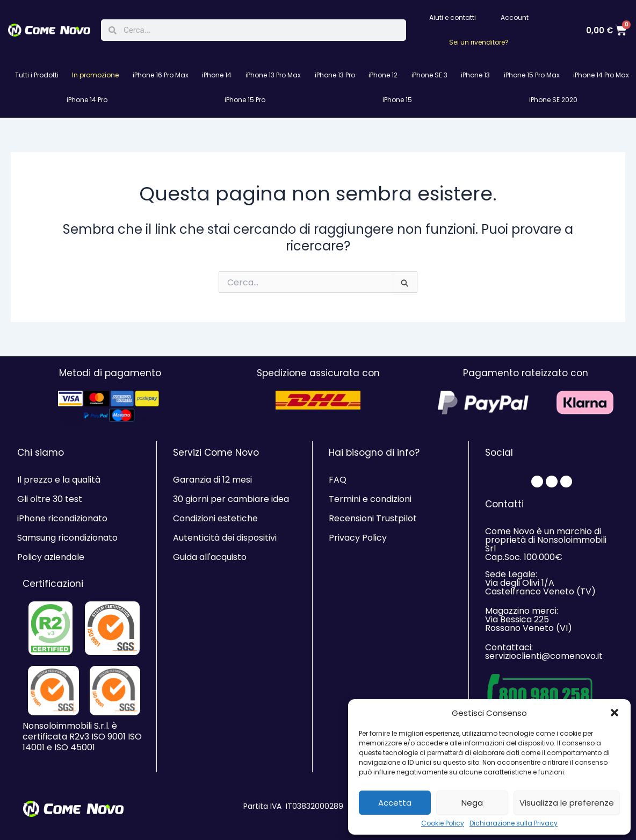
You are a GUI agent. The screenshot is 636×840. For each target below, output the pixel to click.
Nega (472, 803)
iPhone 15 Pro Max (532, 75)
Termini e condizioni (370, 499)
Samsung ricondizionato (67, 538)
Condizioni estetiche (215, 518)
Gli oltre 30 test (50, 499)
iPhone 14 (217, 75)
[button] (615, 713)
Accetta (395, 803)
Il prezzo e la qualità (59, 480)
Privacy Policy (358, 538)
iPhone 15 (397, 100)
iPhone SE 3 (429, 75)
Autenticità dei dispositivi (225, 538)
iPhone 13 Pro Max (273, 75)
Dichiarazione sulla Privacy (514, 823)
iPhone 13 (475, 75)
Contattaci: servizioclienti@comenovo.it (544, 652)
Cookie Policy (443, 823)
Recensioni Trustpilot (373, 518)
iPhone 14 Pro (87, 100)
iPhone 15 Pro (245, 100)
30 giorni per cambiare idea (231, 499)
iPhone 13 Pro (335, 75)
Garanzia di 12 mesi (212, 480)
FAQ (338, 480)
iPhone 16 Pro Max (161, 75)
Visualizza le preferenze (567, 803)
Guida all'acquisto (210, 557)
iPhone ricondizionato (62, 518)
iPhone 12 (383, 75)
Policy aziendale (51, 557)
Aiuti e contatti (453, 17)
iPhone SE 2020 (553, 100)
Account (515, 17)
